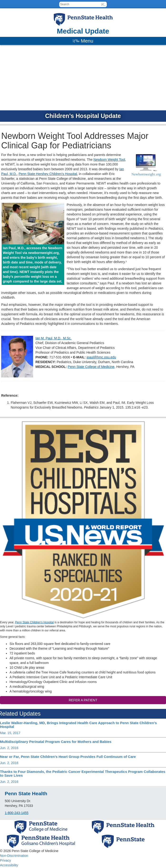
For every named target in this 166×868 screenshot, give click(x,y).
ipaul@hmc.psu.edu (101, 357)
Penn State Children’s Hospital (34, 622)
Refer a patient (83, 700)
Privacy (5, 860)
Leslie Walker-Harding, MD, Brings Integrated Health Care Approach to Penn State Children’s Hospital (78, 725)
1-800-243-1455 (17, 813)
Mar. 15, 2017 (10, 733)
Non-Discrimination (14, 856)
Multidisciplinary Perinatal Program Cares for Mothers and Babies (56, 742)
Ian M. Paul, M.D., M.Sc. (54, 338)
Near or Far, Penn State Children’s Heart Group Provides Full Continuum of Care (68, 757)
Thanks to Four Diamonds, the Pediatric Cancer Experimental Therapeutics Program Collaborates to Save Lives (83, 774)
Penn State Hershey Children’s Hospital (48, 174)
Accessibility (9, 865)
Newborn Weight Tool (109, 160)
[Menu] (83, 41)
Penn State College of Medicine (91, 367)
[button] (103, 4)
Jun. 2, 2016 (9, 748)
